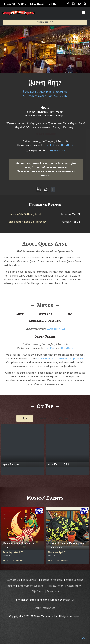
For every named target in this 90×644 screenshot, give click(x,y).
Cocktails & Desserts (45, 321)
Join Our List (30, 580)
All (25, 418)
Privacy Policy (56, 586)
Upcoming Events (45, 205)
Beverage (45, 314)
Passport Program (52, 580)
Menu (20, 314)
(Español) (40, 586)
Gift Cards (38, 591)
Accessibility (74, 586)
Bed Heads (37, 4)
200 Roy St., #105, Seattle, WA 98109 (45, 92)
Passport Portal (15, 4)
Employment (26, 586)
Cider (63, 418)
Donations (53, 591)
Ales (43, 418)
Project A (69, 600)
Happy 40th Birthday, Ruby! (25, 214)
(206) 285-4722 (35, 96)
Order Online (45, 134)
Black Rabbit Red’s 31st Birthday (27, 222)
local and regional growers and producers (61, 358)
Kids (69, 314)
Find (53, 4)
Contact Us (58, 96)
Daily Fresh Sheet (45, 608)
